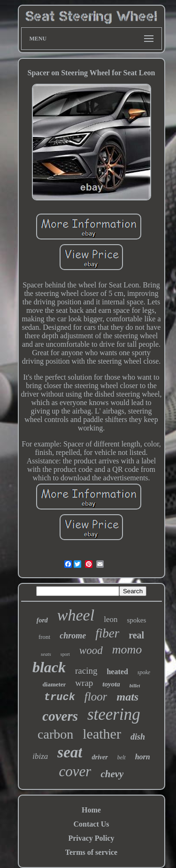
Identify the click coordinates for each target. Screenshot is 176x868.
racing (86, 671)
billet (135, 685)
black (49, 667)
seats (46, 654)
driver (99, 757)
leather (102, 734)
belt (122, 757)
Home (91, 810)
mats (127, 697)
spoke (144, 672)
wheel (76, 615)
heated (117, 672)
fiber (107, 633)
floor (96, 697)
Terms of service (91, 852)
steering (114, 714)
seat (70, 752)
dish (138, 737)
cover (75, 771)
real (136, 635)
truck (60, 697)
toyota (111, 684)
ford (42, 620)
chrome (73, 636)
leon (111, 619)
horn (143, 757)
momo (127, 649)
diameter (54, 684)
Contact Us (92, 824)
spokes (136, 620)
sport (65, 654)
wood (91, 650)
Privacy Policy (91, 838)
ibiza (40, 756)
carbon (55, 734)
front (44, 637)
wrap (84, 683)
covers (60, 716)
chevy (112, 774)
